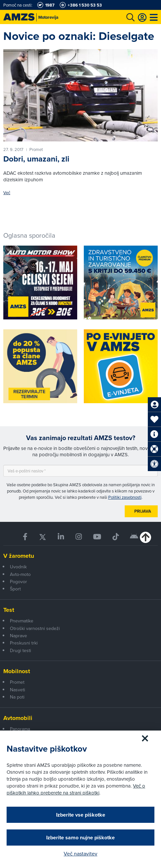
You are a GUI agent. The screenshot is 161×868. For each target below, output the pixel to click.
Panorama (20, 729)
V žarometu (19, 556)
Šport (15, 589)
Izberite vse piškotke (81, 815)
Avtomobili (18, 718)
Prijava (143, 511)
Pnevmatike (22, 621)
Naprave (18, 636)
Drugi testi (20, 650)
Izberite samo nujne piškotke (80, 838)
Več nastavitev (80, 853)
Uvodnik (18, 567)
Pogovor (18, 582)
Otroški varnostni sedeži (35, 628)
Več (7, 193)
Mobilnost (17, 671)
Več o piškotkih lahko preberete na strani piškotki (76, 789)
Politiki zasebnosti (125, 497)
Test (9, 610)
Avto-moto (20, 574)
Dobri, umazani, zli (36, 159)
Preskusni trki (24, 643)
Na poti (17, 697)
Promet (17, 682)
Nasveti (17, 690)
